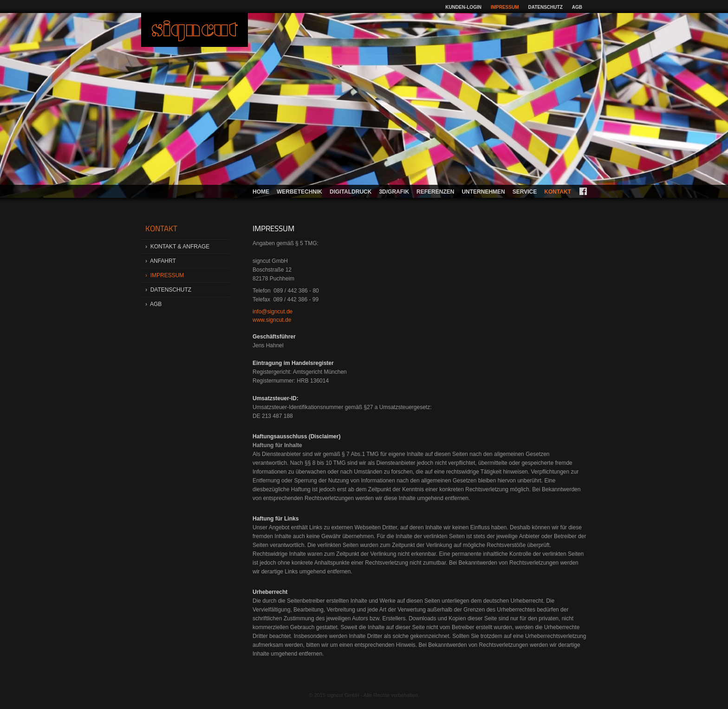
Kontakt (558, 192)
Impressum (505, 7)
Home (261, 192)
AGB (577, 7)
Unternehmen (483, 192)
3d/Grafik (394, 192)
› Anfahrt (161, 261)
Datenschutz (546, 7)
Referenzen (435, 192)
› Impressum (165, 275)
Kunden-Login (463, 7)
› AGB (153, 304)
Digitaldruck (351, 192)
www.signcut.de (272, 320)
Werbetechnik (299, 192)
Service (525, 192)
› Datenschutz (168, 290)
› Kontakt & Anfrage (177, 247)
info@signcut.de (273, 312)
